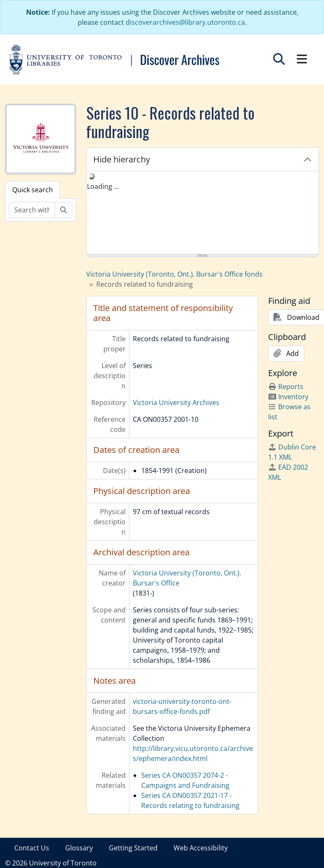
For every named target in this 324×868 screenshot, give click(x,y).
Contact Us (32, 848)
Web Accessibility (201, 848)
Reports (286, 387)
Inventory (288, 397)
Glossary (79, 848)
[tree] (203, 213)
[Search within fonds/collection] (32, 210)
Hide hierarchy (122, 159)
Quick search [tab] (33, 190)
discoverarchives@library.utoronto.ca (185, 22)
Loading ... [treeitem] (103, 186)
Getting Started (133, 848)
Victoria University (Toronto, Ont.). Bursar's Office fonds (174, 274)
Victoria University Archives (176, 403)
